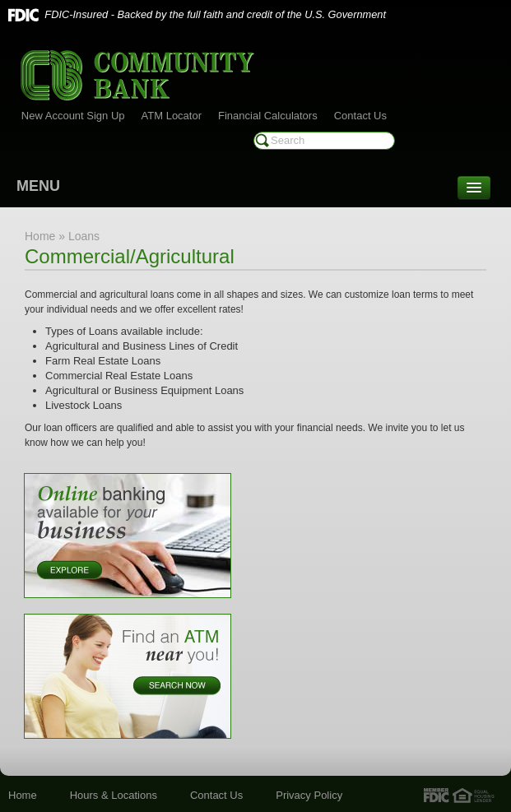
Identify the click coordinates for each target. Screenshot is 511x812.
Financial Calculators (268, 116)
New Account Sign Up (73, 116)
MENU (38, 186)
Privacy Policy (309, 795)
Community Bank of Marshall (138, 75)
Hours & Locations (114, 795)
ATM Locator (172, 116)
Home (23, 795)
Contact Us (360, 116)
